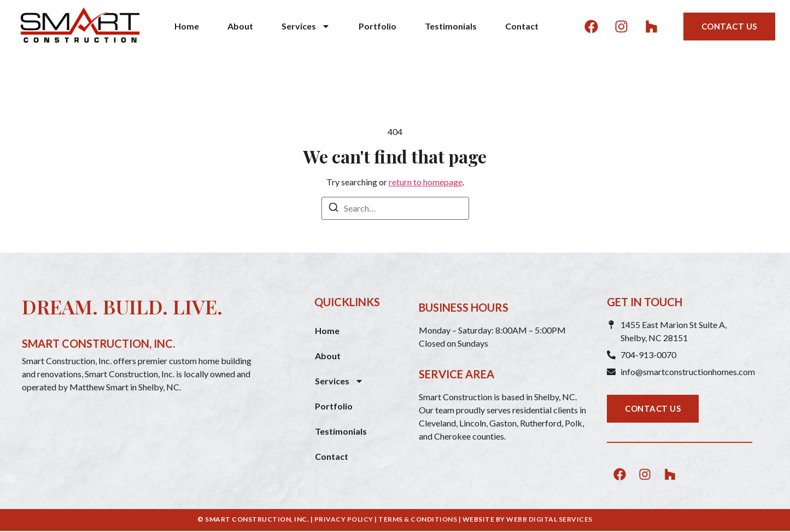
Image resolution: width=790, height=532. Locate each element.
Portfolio (378, 26)
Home (187, 26)
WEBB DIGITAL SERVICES (549, 519)
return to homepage (426, 182)
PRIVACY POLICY (344, 519)
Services (306, 26)
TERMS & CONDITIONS (418, 519)
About (240, 26)
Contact (522, 26)
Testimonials (451, 26)
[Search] (333, 209)
